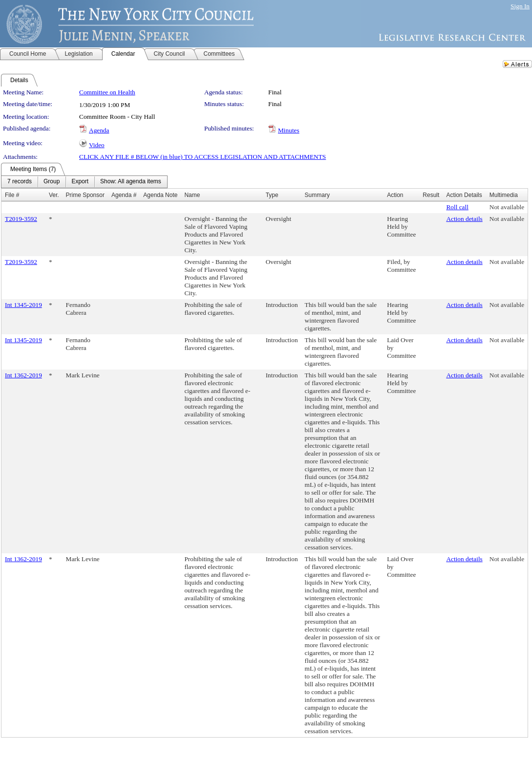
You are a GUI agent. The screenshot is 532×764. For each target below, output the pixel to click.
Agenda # (124, 195)
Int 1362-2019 (23, 375)
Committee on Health (107, 92)
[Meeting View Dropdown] (131, 182)
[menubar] (84, 182)
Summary (317, 195)
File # (12, 195)
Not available (507, 207)
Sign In (520, 6)
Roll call (457, 207)
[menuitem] (20, 182)
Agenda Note (160, 195)
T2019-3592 (21, 219)
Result (431, 195)
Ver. (54, 195)
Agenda (99, 130)
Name (192, 195)
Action (395, 195)
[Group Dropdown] (52, 182)
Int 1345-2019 (23, 305)
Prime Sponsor (85, 195)
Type (272, 195)
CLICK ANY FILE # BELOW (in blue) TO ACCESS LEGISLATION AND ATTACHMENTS (202, 157)
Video (97, 145)
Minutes (289, 130)
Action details (464, 219)
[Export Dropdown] (80, 182)
